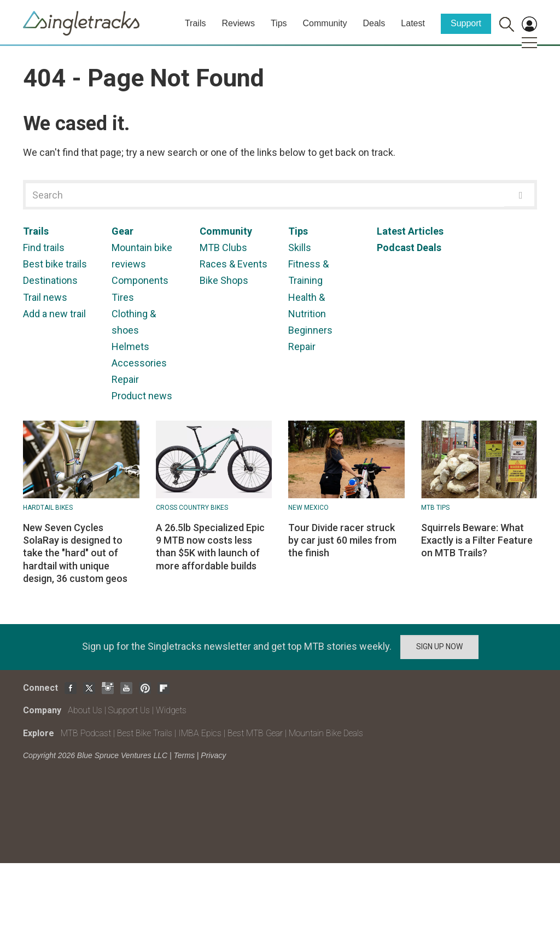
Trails (196, 23)
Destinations (50, 280)
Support (466, 23)
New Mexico (308, 508)
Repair (125, 379)
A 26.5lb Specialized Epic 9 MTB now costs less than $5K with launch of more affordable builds (210, 547)
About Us (85, 710)
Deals (374, 23)
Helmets (130, 346)
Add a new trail (54, 314)
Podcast (396, 247)
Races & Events (234, 264)
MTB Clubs (223, 247)
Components (140, 280)
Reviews (238, 23)
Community (325, 23)
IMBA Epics (200, 733)
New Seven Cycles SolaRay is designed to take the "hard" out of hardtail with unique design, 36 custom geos (75, 553)
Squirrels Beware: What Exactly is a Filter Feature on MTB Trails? (477, 540)
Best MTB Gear (255, 733)
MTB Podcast (86, 733)
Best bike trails (55, 264)
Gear (122, 231)
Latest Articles (410, 231)
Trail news (45, 297)
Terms (184, 755)
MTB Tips (435, 508)
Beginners (310, 330)
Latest (413, 23)
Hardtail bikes (48, 508)
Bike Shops (224, 280)
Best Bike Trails (145, 733)
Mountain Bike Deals (326, 733)
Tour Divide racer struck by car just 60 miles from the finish (342, 540)
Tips (279, 23)
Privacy (213, 755)
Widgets (171, 710)
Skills (300, 247)
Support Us (129, 710)
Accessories (139, 363)
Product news (142, 396)
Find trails (44, 247)
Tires (123, 297)
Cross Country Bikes (192, 508)
